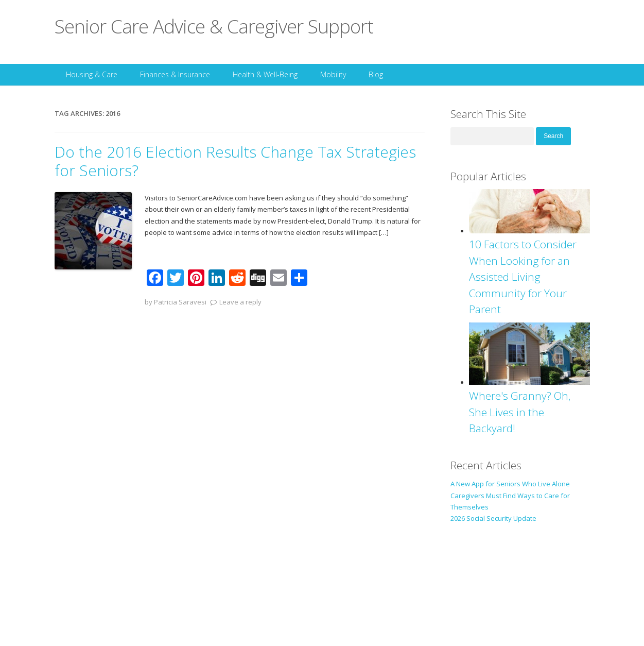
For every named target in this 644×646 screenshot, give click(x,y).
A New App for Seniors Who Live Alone (510, 484)
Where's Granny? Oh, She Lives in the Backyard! (520, 412)
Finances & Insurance (175, 74)
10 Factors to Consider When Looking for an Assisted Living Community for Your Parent (523, 277)
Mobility (333, 74)
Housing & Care (92, 74)
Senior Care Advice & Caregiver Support (214, 26)
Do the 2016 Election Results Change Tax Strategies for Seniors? (235, 161)
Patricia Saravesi (180, 302)
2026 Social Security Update (493, 518)
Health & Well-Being (265, 74)
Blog (376, 74)
